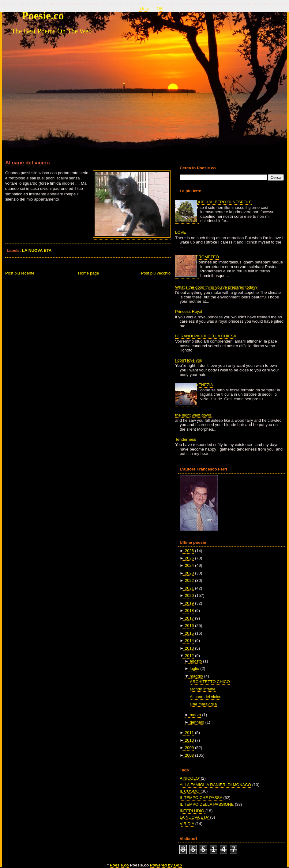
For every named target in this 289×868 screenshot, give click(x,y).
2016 (189, 626)
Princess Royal (189, 311)
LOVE (180, 232)
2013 (189, 648)
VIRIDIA (188, 824)
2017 (189, 618)
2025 (189, 558)
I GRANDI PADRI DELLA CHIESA (206, 336)
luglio (195, 668)
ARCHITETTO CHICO (210, 682)
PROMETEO (207, 257)
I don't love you (189, 360)
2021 (189, 588)
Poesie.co (43, 16)
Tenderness (186, 439)
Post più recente (20, 273)
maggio (196, 676)
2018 (189, 611)
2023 (189, 573)
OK (160, 9)
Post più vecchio (156, 273)
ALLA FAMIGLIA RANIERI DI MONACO (216, 785)
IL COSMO (190, 791)
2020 (189, 595)
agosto (196, 661)
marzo (195, 715)
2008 (189, 755)
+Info (144, 9)
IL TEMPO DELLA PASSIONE (207, 804)
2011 (189, 733)
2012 (189, 656)
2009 (189, 748)
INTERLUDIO (193, 811)
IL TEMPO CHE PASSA (201, 798)
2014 (189, 641)
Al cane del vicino (27, 163)
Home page (88, 273)
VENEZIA (204, 385)
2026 (189, 551)
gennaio (197, 722)
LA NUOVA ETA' (37, 250)
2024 (189, 565)
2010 (189, 740)
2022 (189, 580)
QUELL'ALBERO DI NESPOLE (224, 202)
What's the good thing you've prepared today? (216, 287)
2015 (189, 633)
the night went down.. (194, 415)
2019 (189, 603)
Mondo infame (203, 689)
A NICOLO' (190, 778)
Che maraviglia (203, 704)
